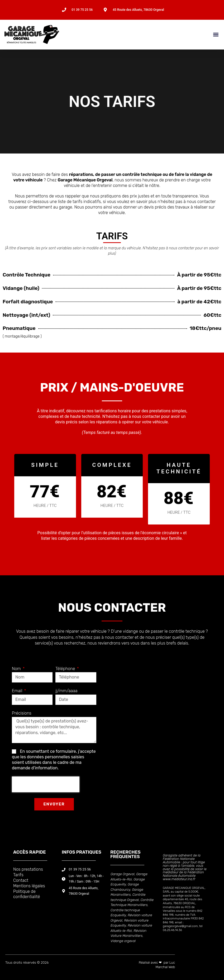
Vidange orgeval (123, 941)
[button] (216, 35)
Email (18, 691)
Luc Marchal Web (165, 965)
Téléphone (66, 669)
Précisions (22, 713)
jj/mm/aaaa (66, 691)
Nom (17, 669)
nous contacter (182, 248)
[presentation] (46, 784)
